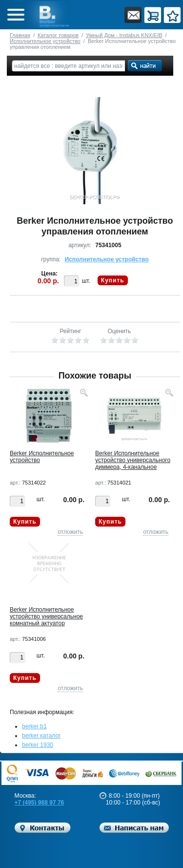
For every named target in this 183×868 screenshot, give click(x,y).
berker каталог (41, 736)
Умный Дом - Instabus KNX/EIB (124, 35)
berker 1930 (38, 745)
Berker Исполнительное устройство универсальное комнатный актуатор (46, 616)
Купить (113, 280)
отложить (70, 532)
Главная (20, 35)
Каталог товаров (58, 35)
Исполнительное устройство (45, 41)
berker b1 (34, 726)
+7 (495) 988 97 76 (40, 803)
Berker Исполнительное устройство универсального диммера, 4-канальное (133, 460)
